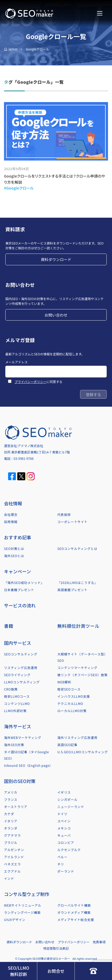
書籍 (9, 626)
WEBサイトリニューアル (23, 905)
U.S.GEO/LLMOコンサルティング (83, 752)
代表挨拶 (64, 514)
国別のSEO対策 (20, 781)
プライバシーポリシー (31, 382)
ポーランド (66, 871)
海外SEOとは (14, 556)
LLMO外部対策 (15, 711)
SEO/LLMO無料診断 (18, 971)
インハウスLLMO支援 (74, 696)
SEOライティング (17, 675)
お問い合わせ (56, 315)
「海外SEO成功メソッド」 (24, 582)
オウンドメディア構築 (74, 912)
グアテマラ (12, 835)
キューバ (64, 835)
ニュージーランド (71, 807)
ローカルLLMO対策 (72, 711)
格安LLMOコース (17, 696)
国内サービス (18, 643)
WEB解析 (65, 682)
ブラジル (11, 842)
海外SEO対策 (14, 745)
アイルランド (14, 857)
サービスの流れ (20, 605)
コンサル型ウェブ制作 (27, 894)
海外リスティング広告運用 (77, 737)
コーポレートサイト (72, 522)
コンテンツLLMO (17, 703)
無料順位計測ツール (78, 626)
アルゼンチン (14, 850)
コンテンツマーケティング (77, 668)
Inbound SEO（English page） (28, 765)
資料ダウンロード (56, 259)
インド (9, 878)
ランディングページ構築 (22, 912)
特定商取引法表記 (56, 948)
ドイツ (63, 814)
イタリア (11, 821)
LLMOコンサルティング (22, 682)
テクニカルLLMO (70, 703)
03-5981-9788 (24, 458)
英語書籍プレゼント (72, 590)
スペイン (64, 821)
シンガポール (68, 799)
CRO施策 (11, 689)
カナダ (9, 814)
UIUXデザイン (15, 920)
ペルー (63, 857)
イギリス (64, 792)
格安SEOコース (69, 689)
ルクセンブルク (69, 850)
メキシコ (64, 828)
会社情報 (13, 503)
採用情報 (11, 522)
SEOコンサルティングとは (77, 548)
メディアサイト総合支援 (76, 920)
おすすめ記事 (18, 537)
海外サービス (18, 726)
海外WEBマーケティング (23, 737)
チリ (61, 864)
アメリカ (11, 792)
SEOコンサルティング (21, 654)
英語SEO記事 (67, 745)
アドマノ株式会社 (30, 446)
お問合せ (56, 971)
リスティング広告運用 (21, 668)
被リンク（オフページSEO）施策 (83, 675)
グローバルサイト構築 (74, 905)
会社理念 (11, 514)
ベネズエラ (12, 864)
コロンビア (66, 842)
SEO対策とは (14, 548)
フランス (11, 799)
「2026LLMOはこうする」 (78, 582)
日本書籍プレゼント (19, 590)
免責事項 (99, 942)
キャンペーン (17, 571)
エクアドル (12, 871)
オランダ (11, 828)
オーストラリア (16, 807)
